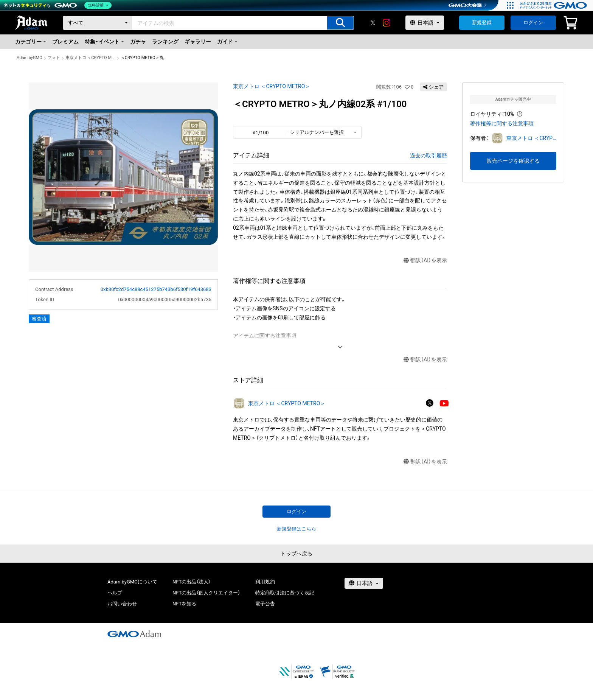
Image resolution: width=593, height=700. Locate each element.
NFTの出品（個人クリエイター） (206, 593)
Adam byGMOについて (132, 582)
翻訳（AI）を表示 (425, 261)
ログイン (533, 23)
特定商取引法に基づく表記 (285, 593)
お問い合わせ (122, 604)
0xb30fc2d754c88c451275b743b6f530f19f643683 (156, 289)
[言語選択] (425, 23)
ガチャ (138, 42)
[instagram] (387, 23)
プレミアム (65, 42)
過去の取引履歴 (428, 156)
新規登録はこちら (296, 529)
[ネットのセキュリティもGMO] (58, 5)
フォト (54, 58)
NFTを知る (184, 604)
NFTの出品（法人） (192, 582)
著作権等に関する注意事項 (502, 123)
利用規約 (265, 582)
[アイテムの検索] (340, 23)
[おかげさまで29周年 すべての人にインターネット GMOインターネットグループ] (554, 5)
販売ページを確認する (513, 161)
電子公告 (265, 604)
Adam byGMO (29, 58)
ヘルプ (115, 593)
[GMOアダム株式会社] (134, 634)
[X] (373, 23)
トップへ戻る (296, 554)
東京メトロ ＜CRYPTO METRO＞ (90, 58)
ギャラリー (198, 42)
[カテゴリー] (98, 23)
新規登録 (482, 23)
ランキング (165, 42)
